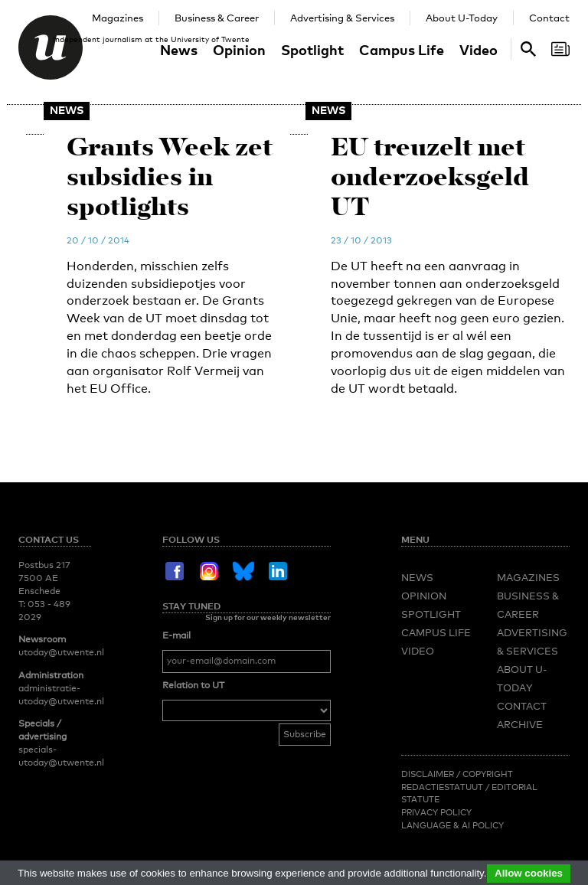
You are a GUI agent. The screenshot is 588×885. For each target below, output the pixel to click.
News (179, 49)
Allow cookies (529, 873)
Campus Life (402, 49)
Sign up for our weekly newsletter (268, 617)
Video (479, 49)
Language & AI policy (452, 825)
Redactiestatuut (443, 787)
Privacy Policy (436, 812)
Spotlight (312, 49)
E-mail (176, 635)
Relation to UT (193, 685)
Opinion (239, 49)
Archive (520, 724)
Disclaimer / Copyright (457, 774)
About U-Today (462, 18)
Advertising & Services (342, 18)
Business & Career (217, 18)
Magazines (118, 18)
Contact (549, 18)
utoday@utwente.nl (61, 652)
